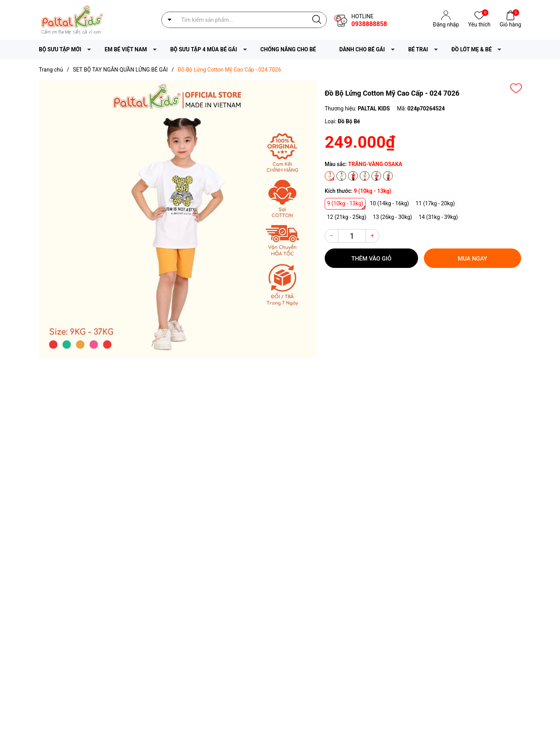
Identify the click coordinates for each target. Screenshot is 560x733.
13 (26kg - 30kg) (393, 217)
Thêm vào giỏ (372, 259)
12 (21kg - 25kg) (347, 217)
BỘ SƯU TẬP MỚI (60, 49)
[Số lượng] (352, 236)
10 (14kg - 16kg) (389, 203)
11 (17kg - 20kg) (435, 203)
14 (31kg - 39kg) (438, 217)
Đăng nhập (446, 24)
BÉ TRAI (418, 49)
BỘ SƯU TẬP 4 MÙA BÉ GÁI (204, 49)
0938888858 (369, 24)
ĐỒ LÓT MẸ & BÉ (472, 49)
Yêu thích (479, 24)
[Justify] (317, 20)
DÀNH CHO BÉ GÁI (362, 49)
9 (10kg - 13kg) (345, 203)
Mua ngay (472, 259)
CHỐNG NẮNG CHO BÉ (288, 49)
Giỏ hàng (510, 24)
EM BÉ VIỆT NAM (126, 49)
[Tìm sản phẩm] (244, 20)
